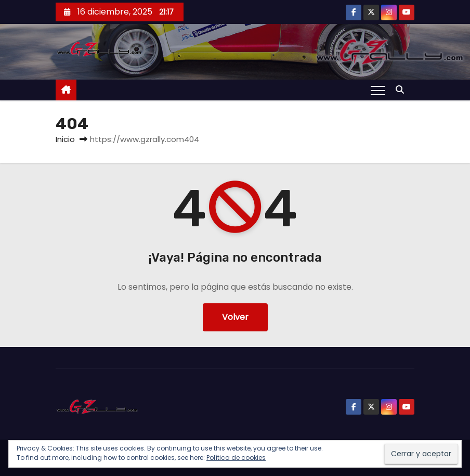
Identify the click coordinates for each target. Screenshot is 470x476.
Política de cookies (236, 458)
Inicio (65, 139)
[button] (402, 90)
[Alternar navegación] (378, 90)
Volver (235, 317)
